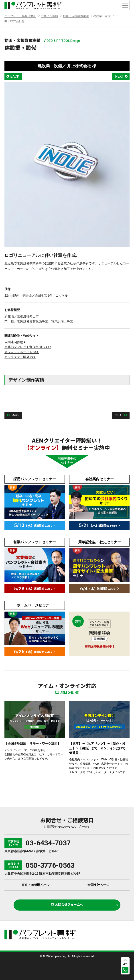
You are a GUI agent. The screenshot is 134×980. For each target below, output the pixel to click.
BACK (15, 76)
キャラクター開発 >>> (20, 357)
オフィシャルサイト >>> (22, 352)
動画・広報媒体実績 (76, 16)
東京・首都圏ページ (36, 885)
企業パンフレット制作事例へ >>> (28, 347)
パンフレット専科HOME (20, 16)
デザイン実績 (49, 16)
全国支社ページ (98, 885)
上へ (125, 963)
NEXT (119, 76)
